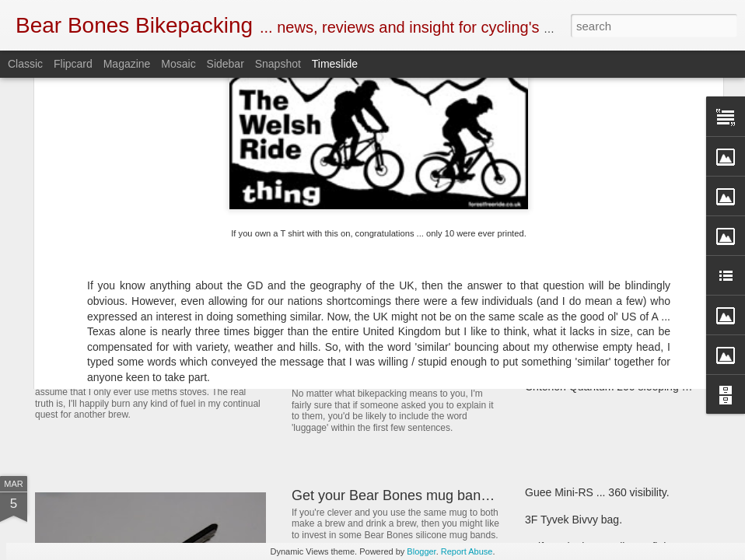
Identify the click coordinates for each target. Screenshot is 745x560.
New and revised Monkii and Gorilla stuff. (419, 376)
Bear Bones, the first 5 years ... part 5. (617, 332)
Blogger (421, 551)
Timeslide (335, 64)
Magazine (127, 64)
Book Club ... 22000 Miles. (373, 298)
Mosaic (178, 64)
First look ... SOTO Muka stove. (601, 359)
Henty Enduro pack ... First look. (602, 305)
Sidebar (226, 64)
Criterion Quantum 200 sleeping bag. (614, 387)
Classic (25, 64)
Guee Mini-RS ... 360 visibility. (597, 492)
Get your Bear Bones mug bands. (395, 495)
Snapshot (278, 64)
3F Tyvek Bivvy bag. (574, 520)
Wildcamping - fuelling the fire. (598, 250)
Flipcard (73, 64)
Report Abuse (467, 551)
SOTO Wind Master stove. (144, 361)
